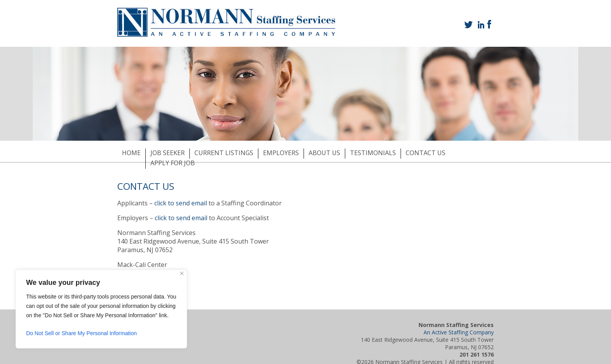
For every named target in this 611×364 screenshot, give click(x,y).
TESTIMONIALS (373, 153)
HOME (131, 153)
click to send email (181, 203)
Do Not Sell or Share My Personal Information (81, 333)
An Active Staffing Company (459, 332)
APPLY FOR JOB (173, 163)
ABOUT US (324, 153)
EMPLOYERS (281, 153)
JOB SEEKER (168, 153)
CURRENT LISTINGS (224, 153)
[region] (101, 309)
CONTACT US (426, 153)
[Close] (182, 273)
